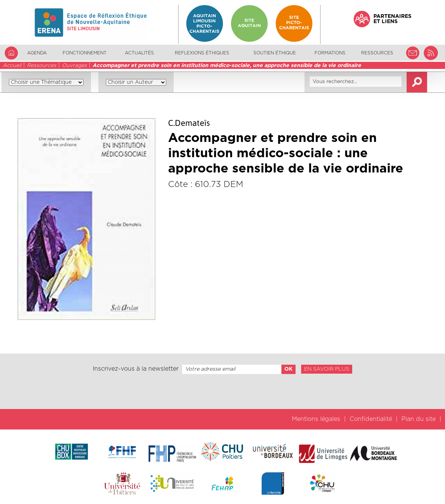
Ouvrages (74, 66)
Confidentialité (371, 419)
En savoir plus (327, 369)
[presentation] (222, 392)
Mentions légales (316, 419)
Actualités (139, 53)
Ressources (42, 66)
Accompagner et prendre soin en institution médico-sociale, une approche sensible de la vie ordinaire (227, 66)
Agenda (37, 53)
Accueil (12, 66)
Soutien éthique (275, 53)
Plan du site (419, 419)
